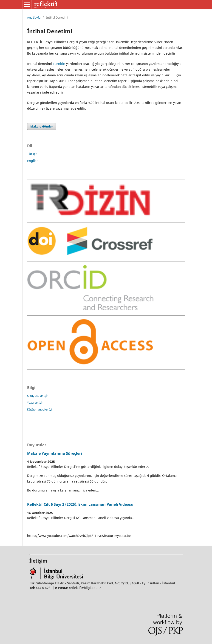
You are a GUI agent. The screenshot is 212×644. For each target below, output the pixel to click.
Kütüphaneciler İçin (40, 409)
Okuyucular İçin (38, 396)
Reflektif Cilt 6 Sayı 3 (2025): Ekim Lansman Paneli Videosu (80, 504)
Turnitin (59, 64)
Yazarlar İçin (35, 402)
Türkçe (32, 154)
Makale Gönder (42, 126)
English (33, 161)
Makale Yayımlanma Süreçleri (55, 453)
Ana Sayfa (34, 17)
